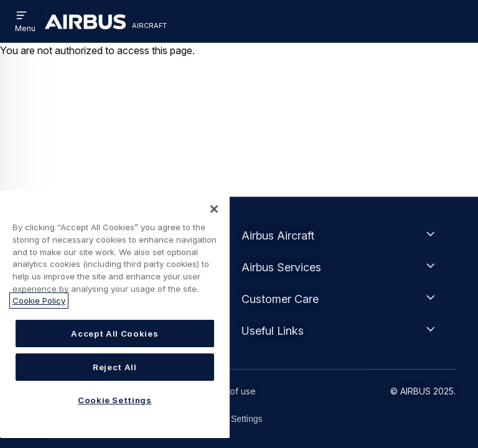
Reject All (115, 367)
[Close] (214, 209)
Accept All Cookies (115, 334)
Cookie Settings (232, 419)
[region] (115, 314)
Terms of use (229, 391)
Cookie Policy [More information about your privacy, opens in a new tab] (39, 301)
